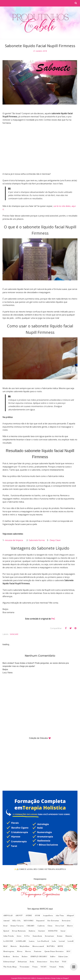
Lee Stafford (43, 941)
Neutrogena (9, 951)
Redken (7, 957)
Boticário (66, 921)
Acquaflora (48, 916)
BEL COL (17, 921)
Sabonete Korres (37, 540)
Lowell (71, 941)
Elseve (70, 926)
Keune (60, 936)
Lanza (32, 941)
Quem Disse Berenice (54, 951)
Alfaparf (70, 916)
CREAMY (31, 926)
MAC (5, 946)
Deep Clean (55, 540)
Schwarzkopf (9, 962)
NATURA (51, 946)
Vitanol (53, 967)
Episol (6, 931)
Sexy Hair (55, 962)
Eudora (32, 931)
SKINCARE (14, 634)
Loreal (62, 941)
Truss (35, 967)
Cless (50, 926)
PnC (53, 619)
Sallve (53, 957)
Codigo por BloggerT (62, 978)
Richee (25, 957)
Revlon (16, 957)
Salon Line (63, 957)
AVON (37, 916)
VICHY (44, 967)
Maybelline (25, 946)
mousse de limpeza (14, 540)
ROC (69, 951)
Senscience (42, 962)
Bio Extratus (53, 921)
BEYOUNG (29, 921)
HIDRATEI (53, 931)
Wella (61, 967)
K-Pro (27, 936)
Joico (19, 936)
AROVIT (19, 916)
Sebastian (22, 962)
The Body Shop (10, 967)
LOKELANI (21, 941)
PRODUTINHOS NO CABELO (27, 978)
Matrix (14, 946)
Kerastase (50, 936)
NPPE (60, 946)
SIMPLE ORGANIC (39, 957)
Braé (5, 926)
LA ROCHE (8, 941)
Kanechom (37, 936)
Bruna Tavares (17, 926)
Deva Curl (60, 926)
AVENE (29, 916)
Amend (6, 921)
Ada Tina (60, 916)
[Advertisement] (40, 152)
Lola (54, 941)
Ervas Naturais (19, 931)
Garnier (42, 931)
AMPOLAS (8, 916)
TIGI (64, 962)
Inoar (63, 931)
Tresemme (25, 967)
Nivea (20, 951)
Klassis (69, 936)
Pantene (38, 951)
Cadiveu (41, 926)
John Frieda (9, 936)
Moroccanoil (38, 946)
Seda (32, 962)
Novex (28, 951)
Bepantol (40, 921)
